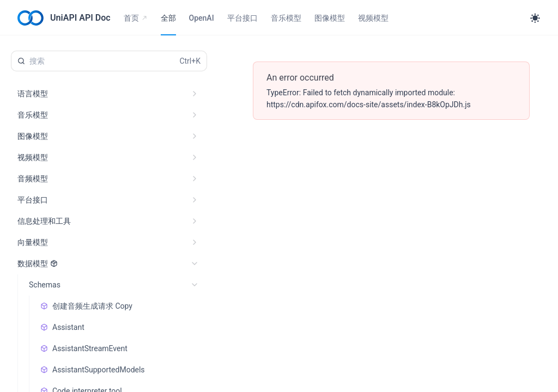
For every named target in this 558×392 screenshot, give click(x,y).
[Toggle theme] (535, 18)
